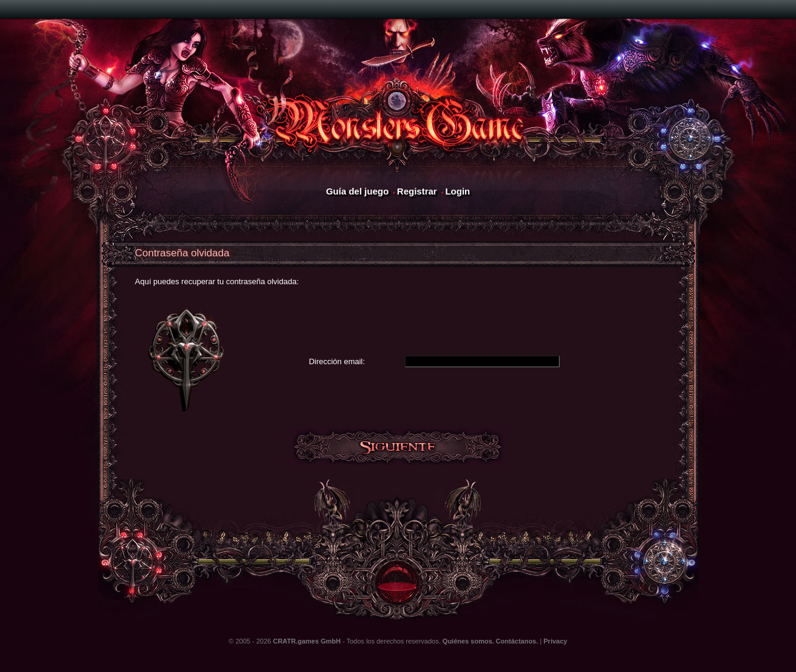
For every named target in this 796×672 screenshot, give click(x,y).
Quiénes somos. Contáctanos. (490, 641)
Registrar (417, 191)
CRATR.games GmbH (307, 641)
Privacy (556, 641)
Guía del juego (357, 191)
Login (457, 191)
